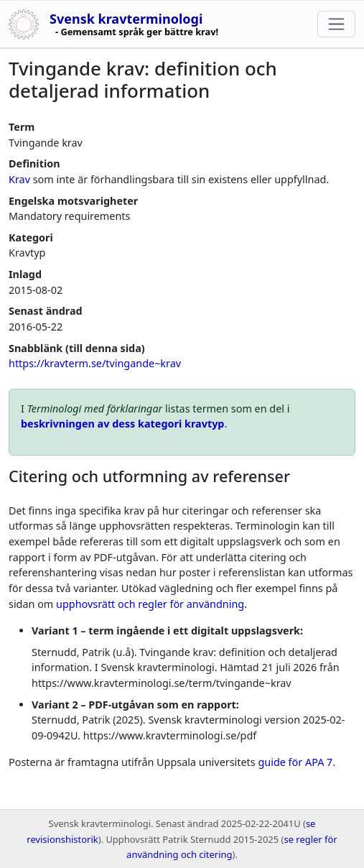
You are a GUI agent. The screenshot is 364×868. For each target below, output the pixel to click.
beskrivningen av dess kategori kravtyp (122, 424)
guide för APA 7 (295, 762)
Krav (19, 179)
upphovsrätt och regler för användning (150, 604)
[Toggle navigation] (336, 24)
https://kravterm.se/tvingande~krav (95, 363)
